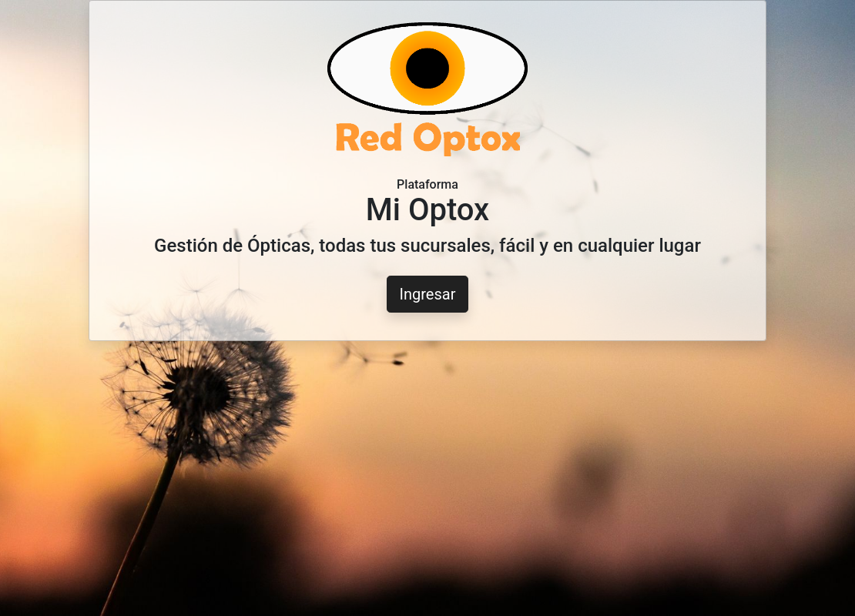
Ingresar (428, 294)
